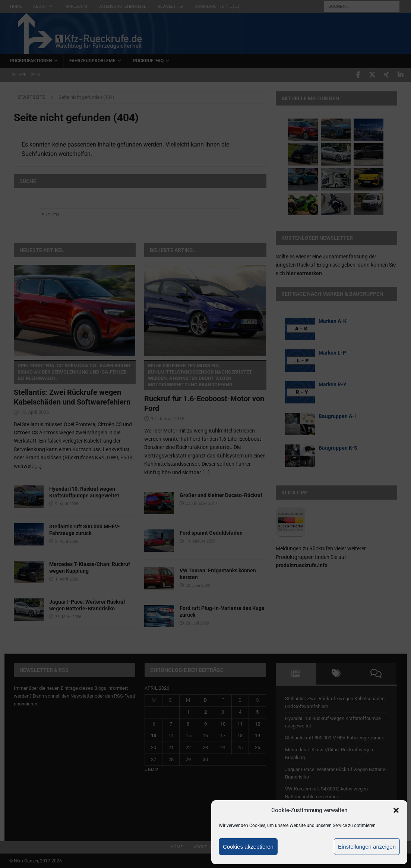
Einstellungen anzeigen (367, 847)
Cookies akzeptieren (248, 847)
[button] (396, 810)
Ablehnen (306, 847)
